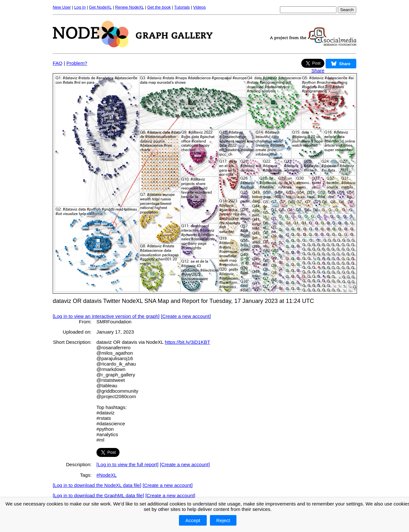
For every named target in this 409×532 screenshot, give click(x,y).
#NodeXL (107, 475)
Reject (223, 520)
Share (318, 70)
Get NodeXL (100, 7)
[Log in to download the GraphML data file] (98, 495)
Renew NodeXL (129, 7)
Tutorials (182, 7)
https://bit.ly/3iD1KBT (188, 342)
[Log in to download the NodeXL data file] (97, 485)
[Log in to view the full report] (127, 464)
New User (62, 7)
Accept (193, 520)
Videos (200, 7)
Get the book (159, 7)
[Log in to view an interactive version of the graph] (106, 316)
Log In (80, 7)
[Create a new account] (186, 316)
